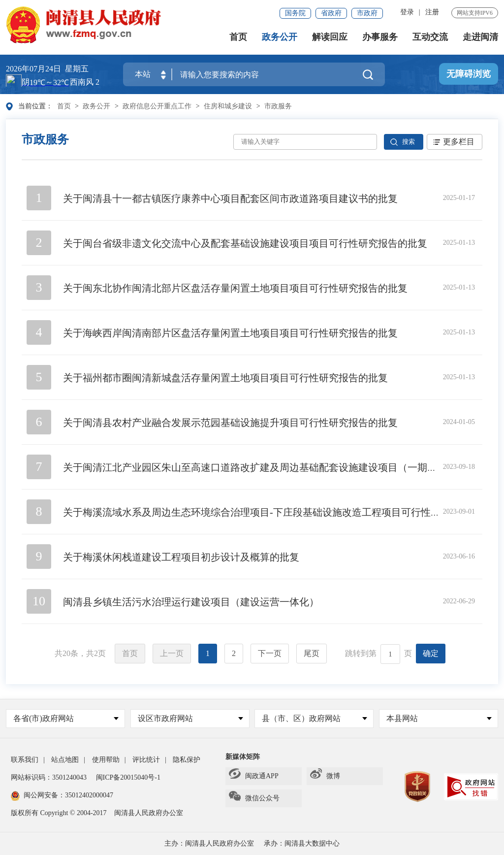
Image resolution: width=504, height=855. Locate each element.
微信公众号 (254, 798)
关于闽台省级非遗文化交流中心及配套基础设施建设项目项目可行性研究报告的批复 (245, 243)
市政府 (367, 13)
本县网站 (439, 718)
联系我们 (25, 760)
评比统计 (146, 760)
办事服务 (380, 37)
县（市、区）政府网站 (315, 718)
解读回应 (330, 37)
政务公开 (280, 37)
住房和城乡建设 (228, 106)
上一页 (172, 653)
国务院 (295, 13)
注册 (432, 12)
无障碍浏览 (469, 74)
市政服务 (278, 106)
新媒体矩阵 (243, 757)
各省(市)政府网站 (66, 718)
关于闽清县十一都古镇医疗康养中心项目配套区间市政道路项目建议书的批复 (230, 198)
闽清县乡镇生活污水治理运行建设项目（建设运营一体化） (191, 602)
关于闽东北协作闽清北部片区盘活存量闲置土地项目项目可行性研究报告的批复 (235, 288)
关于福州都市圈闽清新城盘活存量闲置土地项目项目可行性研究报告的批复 (225, 378)
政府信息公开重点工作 (157, 106)
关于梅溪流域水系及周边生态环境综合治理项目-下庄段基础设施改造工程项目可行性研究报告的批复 (281, 512)
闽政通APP (254, 776)
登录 (407, 12)
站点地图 (65, 760)
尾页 (312, 653)
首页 (238, 37)
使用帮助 (106, 760)
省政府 (331, 13)
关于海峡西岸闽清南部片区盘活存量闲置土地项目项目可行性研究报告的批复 (230, 333)
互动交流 (430, 37)
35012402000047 (89, 795)
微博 (325, 776)
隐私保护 (187, 760)
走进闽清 (480, 37)
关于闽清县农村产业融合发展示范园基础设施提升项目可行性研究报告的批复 (230, 423)
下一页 (270, 653)
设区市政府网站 (190, 718)
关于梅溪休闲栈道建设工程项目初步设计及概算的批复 (181, 557)
